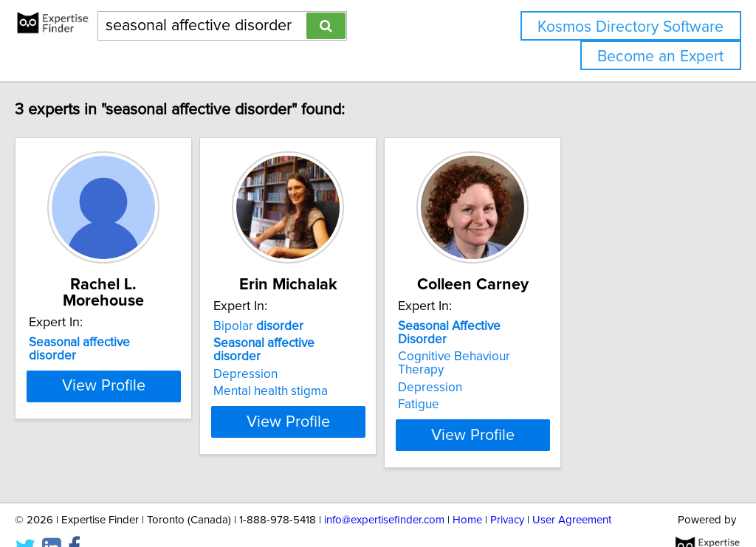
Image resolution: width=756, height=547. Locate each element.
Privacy (507, 493)
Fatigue (523, 378)
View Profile (153, 408)
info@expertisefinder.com (384, 493)
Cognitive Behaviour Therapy (583, 343)
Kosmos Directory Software (630, 27)
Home (467, 493)
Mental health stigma (339, 378)
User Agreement (572, 493)
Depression (313, 361)
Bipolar (326, 326)
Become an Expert (660, 56)
